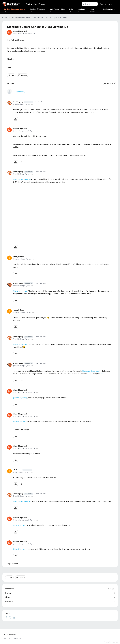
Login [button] (110, 4)
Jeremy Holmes (18, 257)
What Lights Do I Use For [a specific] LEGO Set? (51, 17)
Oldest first (109, 83)
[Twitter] (10, 617)
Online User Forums (36, 4)
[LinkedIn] (14, 617)
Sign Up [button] (103, 4)
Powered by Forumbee (111, 642)
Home (5, 17)
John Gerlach (22, 470)
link (102, 374)
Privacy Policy (8, 638)
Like (12, 75)
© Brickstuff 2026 (10, 634)
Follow (24, 75)
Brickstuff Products (38, 9)
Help (71, 9)
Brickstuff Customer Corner (15, 9)
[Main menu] (115, 4)
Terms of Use (17, 638)
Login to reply (20, 92)
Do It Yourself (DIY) (57, 9)
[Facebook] (6, 617)
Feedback (81, 9)
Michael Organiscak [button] (92, 371)
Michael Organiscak (20, 31)
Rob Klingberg (23, 102)
